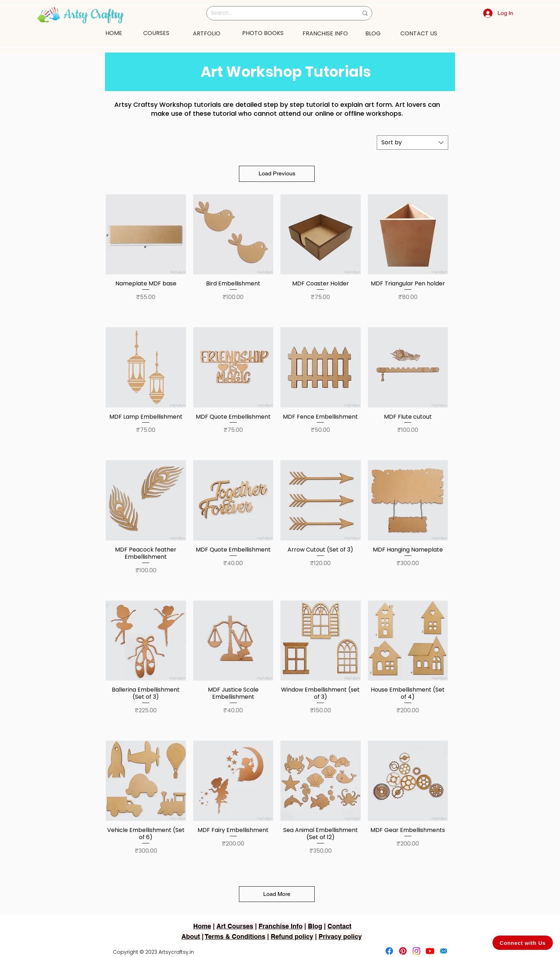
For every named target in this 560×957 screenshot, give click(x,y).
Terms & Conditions (235, 936)
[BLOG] (373, 33)
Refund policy (292, 936)
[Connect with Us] (523, 943)
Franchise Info (281, 926)
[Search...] (279, 13)
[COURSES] (156, 33)
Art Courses (235, 926)
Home (202, 926)
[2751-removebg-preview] (444, 951)
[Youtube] (430, 951)
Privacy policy (340, 936)
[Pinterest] (403, 951)
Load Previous (277, 173)
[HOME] (114, 33)
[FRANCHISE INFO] (325, 33)
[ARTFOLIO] (206, 33)
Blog (315, 926)
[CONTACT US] (419, 33)
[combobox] (412, 143)
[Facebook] (389, 951)
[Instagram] (416, 951)
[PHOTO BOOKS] (263, 33)
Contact (339, 926)
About (191, 936)
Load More (277, 894)
